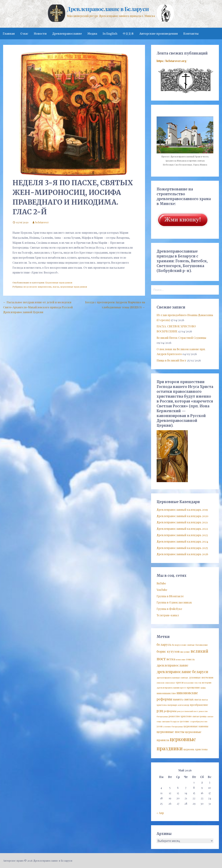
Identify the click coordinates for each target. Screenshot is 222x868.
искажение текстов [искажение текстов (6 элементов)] (193, 683)
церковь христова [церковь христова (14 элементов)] (195, 749)
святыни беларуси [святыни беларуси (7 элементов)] (170, 721)
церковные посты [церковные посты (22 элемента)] (170, 732)
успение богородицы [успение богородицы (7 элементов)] (173, 726)
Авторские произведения (159, 34)
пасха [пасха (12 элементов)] (198, 699)
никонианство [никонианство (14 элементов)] (166, 693)
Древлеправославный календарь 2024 (182, 541)
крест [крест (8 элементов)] (183, 688)
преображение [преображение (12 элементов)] (199, 705)
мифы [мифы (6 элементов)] (203, 688)
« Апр (160, 813)
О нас (24, 34)
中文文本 (128, 34)
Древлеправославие (67, 34)
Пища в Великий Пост (171, 360)
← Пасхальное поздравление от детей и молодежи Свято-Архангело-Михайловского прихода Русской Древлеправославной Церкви (38, 307)
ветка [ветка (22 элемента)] (171, 659)
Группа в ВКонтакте (170, 596)
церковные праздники (74, 287)
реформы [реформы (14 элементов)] (170, 711)
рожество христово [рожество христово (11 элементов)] (180, 716)
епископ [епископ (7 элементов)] (161, 683)
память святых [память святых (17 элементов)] (183, 699)
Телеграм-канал (168, 615)
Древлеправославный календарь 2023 (182, 535)
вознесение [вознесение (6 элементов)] (181, 659)
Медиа (92, 34)
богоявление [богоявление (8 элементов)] (202, 645)
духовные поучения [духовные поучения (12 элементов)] (201, 677)
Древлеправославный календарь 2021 (182, 522)
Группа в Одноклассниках (174, 602)
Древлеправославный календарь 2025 (182, 548)
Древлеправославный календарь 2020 (182, 516)
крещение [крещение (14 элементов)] (193, 687)
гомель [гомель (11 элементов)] (190, 659)
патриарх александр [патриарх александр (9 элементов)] (178, 705)
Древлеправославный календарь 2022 (182, 529)
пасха (56, 287)
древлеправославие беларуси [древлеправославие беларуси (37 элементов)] (182, 672)
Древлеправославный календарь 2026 (182, 554)
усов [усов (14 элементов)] (160, 726)
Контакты (191, 34)
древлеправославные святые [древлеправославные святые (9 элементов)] (172, 677)
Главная (9, 34)
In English (110, 34)
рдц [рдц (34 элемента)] (160, 710)
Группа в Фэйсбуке (169, 609)
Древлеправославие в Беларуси (108, 9)
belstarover (42, 222)
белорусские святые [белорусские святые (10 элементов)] (183, 645)
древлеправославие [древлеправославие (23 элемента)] (172, 665)
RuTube (161, 583)
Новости (40, 34)
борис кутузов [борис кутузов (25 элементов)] (168, 651)
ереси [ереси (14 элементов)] (180, 682)
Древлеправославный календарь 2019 (182, 510)
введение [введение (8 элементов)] (185, 652)
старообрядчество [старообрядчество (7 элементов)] (199, 721)
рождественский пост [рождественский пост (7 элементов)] (188, 711)
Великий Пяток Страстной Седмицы (181, 338)
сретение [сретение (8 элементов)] (184, 721)
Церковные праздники (59, 282)
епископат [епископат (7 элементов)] (170, 683)
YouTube (162, 590)
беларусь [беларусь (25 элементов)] (164, 644)
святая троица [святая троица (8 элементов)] (199, 716)
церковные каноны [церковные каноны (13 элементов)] (196, 726)
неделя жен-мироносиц (37, 287)
